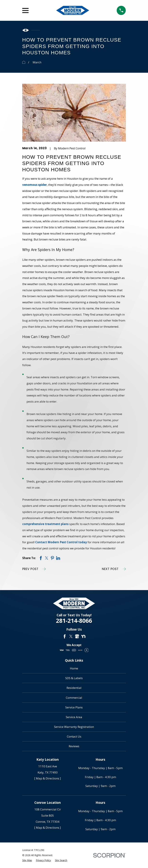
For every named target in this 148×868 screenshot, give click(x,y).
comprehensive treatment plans (45, 524)
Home (74, 668)
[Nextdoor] (83, 636)
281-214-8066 (74, 621)
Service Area (74, 717)
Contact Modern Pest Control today (61, 542)
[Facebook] (65, 636)
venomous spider (35, 185)
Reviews (74, 746)
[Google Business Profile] (77, 636)
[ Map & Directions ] (48, 778)
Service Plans (74, 707)
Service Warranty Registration (74, 727)
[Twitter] (71, 636)
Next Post (114, 569)
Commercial (74, 698)
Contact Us (74, 736)
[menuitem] (27, 860)
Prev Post (34, 569)
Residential (74, 688)
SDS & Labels (74, 678)
